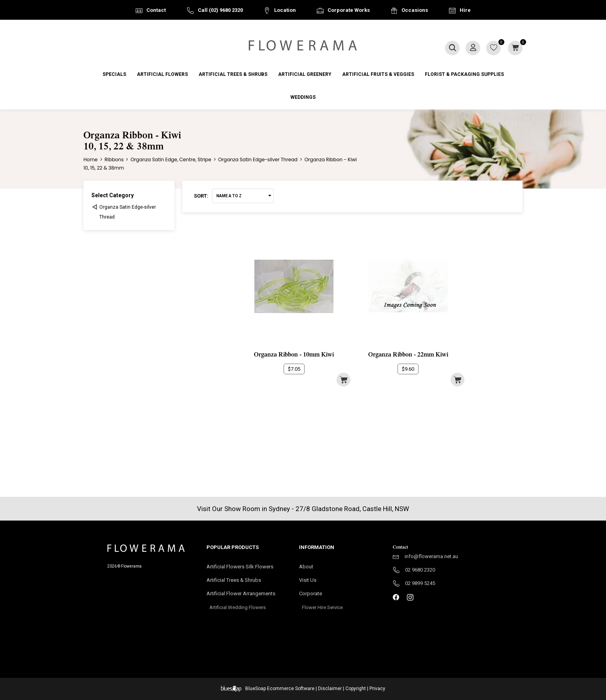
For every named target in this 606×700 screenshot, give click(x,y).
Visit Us (311, 581)
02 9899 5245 (420, 583)
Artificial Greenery (305, 74)
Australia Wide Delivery (309, 30)
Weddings (303, 97)
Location (285, 10)
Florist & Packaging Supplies (464, 74)
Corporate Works (349, 10)
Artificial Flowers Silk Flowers (240, 567)
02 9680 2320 (420, 570)
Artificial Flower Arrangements (245, 596)
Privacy (377, 689)
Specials (114, 74)
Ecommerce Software (291, 689)
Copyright (356, 689)
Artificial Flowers (162, 74)
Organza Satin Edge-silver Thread (128, 212)
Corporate (322, 596)
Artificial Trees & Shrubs (233, 74)
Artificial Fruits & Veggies (378, 74)
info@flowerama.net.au (431, 556)
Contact (156, 10)
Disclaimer (330, 689)
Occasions (415, 10)
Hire (465, 10)
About (306, 567)
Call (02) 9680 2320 (220, 10)
